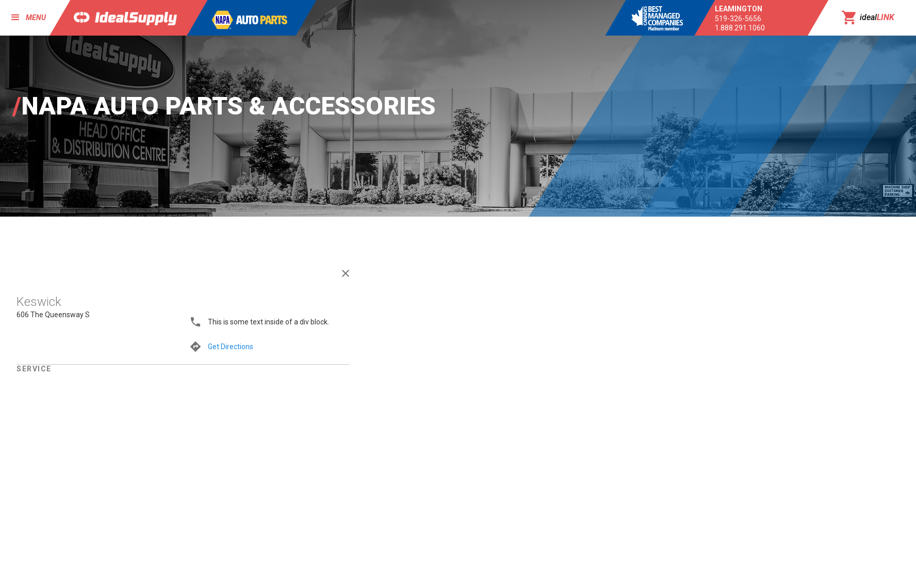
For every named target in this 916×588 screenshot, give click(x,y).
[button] (24, 18)
